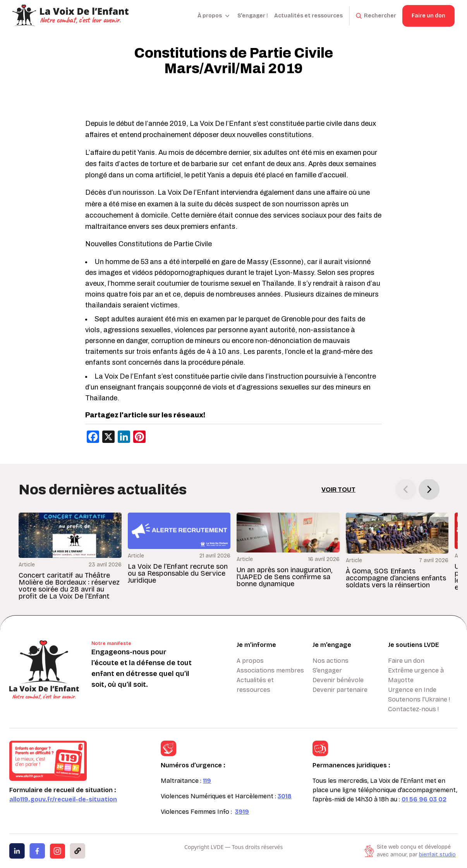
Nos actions (331, 661)
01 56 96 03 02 (424, 799)
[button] (429, 489)
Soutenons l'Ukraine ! (419, 699)
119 (207, 781)
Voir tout (338, 490)
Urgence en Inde (412, 690)
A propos (250, 661)
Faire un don (428, 16)
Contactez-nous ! (413, 709)
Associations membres (270, 670)
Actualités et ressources (308, 16)
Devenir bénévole (338, 680)
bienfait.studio (437, 855)
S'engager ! (253, 16)
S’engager (327, 670)
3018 (285, 796)
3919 (242, 812)
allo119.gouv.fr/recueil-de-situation (63, 799)
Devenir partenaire (340, 690)
